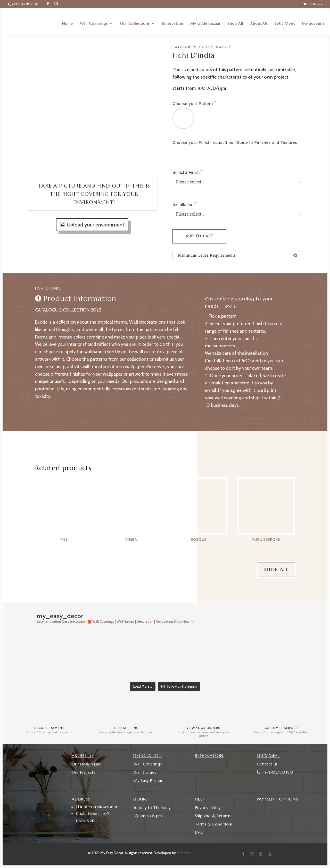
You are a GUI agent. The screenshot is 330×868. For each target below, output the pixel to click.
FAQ (199, 832)
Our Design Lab (86, 764)
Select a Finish (187, 172)
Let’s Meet (285, 20)
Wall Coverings (94, 20)
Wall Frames (145, 772)
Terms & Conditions (214, 824)
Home (68, 20)
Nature (224, 47)
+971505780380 (25, 4)
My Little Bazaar (205, 20)
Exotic (206, 47)
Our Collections (135, 20)
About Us (259, 20)
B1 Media (183, 853)
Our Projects (83, 772)
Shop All (235, 20)
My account (313, 20)
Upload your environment (96, 225)
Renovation (173, 20)
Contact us (267, 764)
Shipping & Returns (213, 816)
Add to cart (199, 236)
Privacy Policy (208, 807)
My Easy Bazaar (148, 780)
